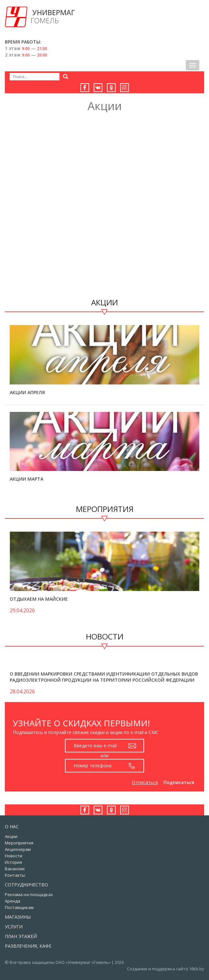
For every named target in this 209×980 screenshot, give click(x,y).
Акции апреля (27, 392)
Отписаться (145, 782)
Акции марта (26, 479)
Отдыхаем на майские (39, 599)
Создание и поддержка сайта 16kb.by (166, 969)
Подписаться (179, 782)
